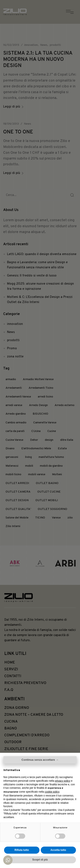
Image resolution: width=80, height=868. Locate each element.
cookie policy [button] (52, 792)
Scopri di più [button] (40, 860)
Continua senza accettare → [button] (40, 760)
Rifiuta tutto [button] (22, 850)
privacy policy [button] (63, 781)
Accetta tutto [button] (58, 850)
